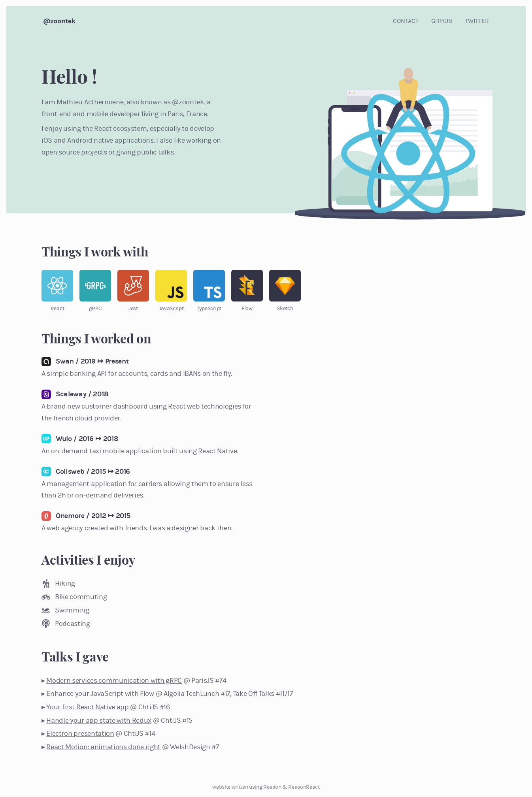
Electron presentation (80, 733)
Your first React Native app (87, 707)
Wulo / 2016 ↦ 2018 (87, 439)
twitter (477, 21)
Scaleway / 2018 (82, 394)
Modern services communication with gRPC (114, 680)
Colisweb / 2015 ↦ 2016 (93, 471)
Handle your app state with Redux (99, 720)
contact (406, 21)
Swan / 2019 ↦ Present (92, 361)
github (442, 21)
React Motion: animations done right (103, 747)
